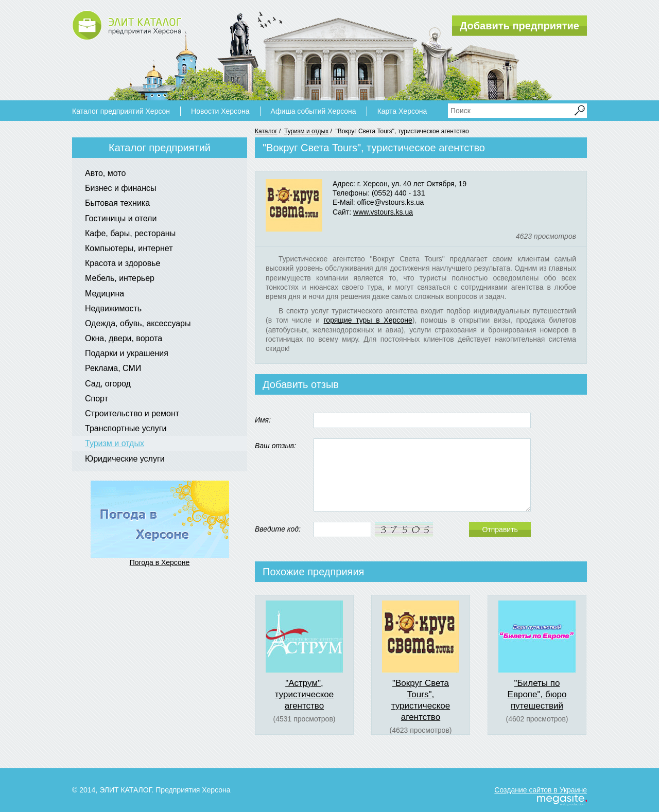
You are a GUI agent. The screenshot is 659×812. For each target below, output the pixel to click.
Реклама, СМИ (113, 368)
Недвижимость (113, 308)
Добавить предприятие (519, 26)
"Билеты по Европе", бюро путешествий (537, 694)
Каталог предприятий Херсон (121, 111)
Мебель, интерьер (120, 278)
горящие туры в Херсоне (368, 320)
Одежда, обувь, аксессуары (138, 323)
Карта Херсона (402, 111)
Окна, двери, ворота (124, 338)
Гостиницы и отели (121, 218)
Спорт (97, 399)
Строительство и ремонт (132, 413)
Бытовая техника (117, 203)
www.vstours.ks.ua (383, 212)
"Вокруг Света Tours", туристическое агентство (421, 700)
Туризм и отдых (306, 131)
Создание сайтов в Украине (541, 790)
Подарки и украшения (127, 353)
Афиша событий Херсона (314, 111)
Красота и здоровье (123, 263)
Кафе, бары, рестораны (130, 233)
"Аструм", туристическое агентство (304, 694)
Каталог (266, 131)
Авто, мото (105, 173)
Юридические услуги (125, 459)
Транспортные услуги (126, 428)
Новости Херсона (220, 111)
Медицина (105, 294)
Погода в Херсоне (160, 562)
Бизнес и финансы (121, 188)
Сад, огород (108, 384)
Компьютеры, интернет (129, 248)
